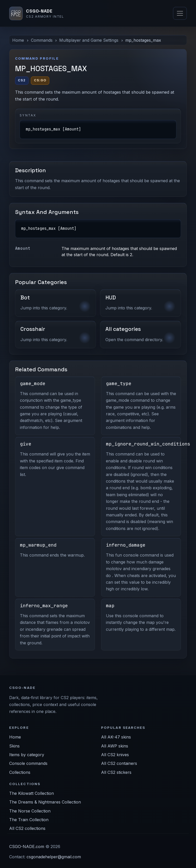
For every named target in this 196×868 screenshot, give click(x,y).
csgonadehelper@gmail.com (54, 857)
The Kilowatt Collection (32, 793)
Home (18, 40)
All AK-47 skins (116, 737)
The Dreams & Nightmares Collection (45, 802)
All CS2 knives (115, 755)
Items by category (27, 755)
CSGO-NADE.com (27, 847)
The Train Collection (29, 820)
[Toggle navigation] (180, 13)
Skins (14, 746)
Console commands (28, 763)
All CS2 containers (119, 763)
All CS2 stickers (116, 772)
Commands (42, 40)
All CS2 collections (27, 828)
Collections (20, 772)
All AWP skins (115, 746)
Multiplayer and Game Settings (89, 40)
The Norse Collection (30, 811)
